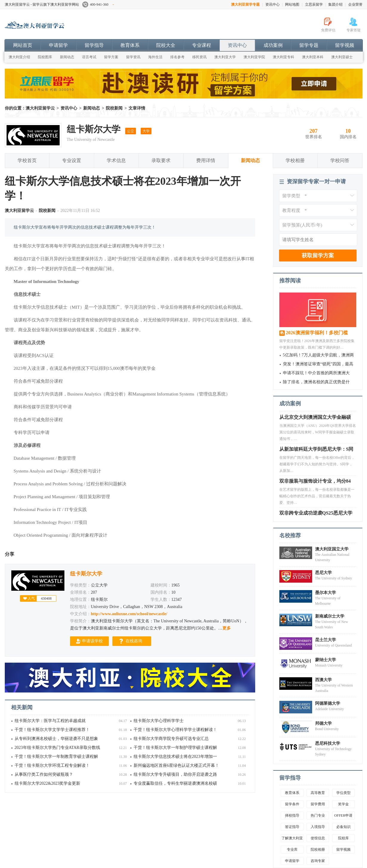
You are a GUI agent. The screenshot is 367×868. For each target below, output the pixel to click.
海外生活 (155, 57)
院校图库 (45, 57)
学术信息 (116, 160)
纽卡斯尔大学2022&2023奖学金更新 (48, 783)
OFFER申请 (343, 815)
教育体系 (130, 45)
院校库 (343, 838)
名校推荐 (290, 535)
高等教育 (318, 793)
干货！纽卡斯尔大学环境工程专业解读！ (52, 765)
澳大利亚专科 (284, 57)
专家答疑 (354, 30)
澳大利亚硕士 (342, 57)
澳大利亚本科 (313, 57)
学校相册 (295, 160)
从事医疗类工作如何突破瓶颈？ (44, 774)
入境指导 (318, 827)
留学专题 (309, 45)
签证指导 (292, 827)
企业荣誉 (355, 4)
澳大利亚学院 (254, 57)
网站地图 (292, 4)
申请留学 (58, 45)
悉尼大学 (323, 573)
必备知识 (343, 827)
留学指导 (94, 45)
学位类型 (343, 793)
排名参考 (177, 57)
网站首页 (23, 45)
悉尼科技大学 (328, 743)
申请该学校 (92, 641)
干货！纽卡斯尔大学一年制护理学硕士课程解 (175, 748)
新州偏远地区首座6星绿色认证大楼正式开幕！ (176, 765)
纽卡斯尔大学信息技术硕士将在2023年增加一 (175, 757)
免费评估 (328, 30)
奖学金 (343, 804)
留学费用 (318, 804)
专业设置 (72, 160)
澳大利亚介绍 (19, 57)
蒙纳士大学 (326, 660)
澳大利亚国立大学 (332, 549)
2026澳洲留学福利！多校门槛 (317, 333)
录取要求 (161, 160)
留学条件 (292, 804)
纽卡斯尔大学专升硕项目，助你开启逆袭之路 (175, 774)
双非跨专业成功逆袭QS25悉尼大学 (316, 514)
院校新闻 (114, 108)
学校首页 (27, 160)
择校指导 (292, 815)
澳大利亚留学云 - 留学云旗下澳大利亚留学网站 (42, 4)
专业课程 (202, 45)
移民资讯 (199, 57)
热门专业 (318, 815)
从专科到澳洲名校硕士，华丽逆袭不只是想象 (56, 739)
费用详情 (206, 160)
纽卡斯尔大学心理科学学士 (159, 721)
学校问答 (340, 160)
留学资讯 (133, 57)
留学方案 (111, 57)
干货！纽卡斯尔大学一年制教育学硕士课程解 (56, 757)
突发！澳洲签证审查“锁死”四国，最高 (318, 364)
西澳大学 (323, 680)
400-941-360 (98, 4)
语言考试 (89, 57)
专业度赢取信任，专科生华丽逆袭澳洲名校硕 (175, 783)
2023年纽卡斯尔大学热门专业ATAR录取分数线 (57, 748)
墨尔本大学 (326, 593)
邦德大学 (323, 723)
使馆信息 (318, 838)
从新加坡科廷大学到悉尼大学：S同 (316, 451)
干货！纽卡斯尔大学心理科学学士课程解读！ (175, 730)
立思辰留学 (314, 4)
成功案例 (273, 45)
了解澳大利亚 (292, 838)
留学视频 (345, 45)
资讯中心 (272, 4)
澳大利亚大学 (225, 57)
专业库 (292, 849)
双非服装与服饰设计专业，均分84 (315, 483)
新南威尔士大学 (330, 616)
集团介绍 (335, 4)
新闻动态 (67, 57)
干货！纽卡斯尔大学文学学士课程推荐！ (52, 730)
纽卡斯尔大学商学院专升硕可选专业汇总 (171, 739)
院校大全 (166, 45)
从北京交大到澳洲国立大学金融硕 (315, 419)
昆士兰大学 (326, 640)
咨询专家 (318, 861)
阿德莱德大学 (328, 703)
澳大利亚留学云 (49, 28)
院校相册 (318, 849)
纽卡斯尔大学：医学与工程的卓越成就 (50, 721)
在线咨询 (134, 641)
